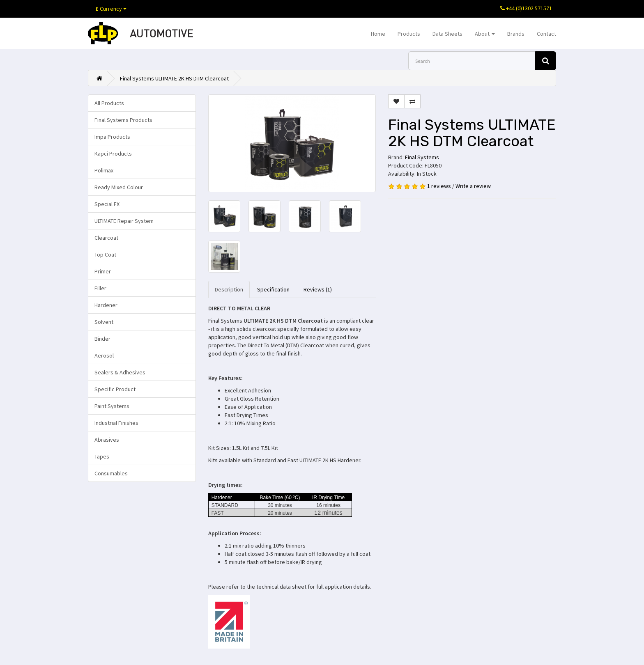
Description (229, 289)
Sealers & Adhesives (120, 372)
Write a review (473, 186)
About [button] (485, 34)
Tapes (102, 456)
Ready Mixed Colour (119, 187)
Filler (100, 288)
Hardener (106, 305)
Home (378, 34)
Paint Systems (112, 406)
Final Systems (422, 157)
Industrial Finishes (116, 423)
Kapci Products (113, 154)
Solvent (104, 322)
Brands (516, 34)
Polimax (104, 170)
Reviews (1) (318, 289)
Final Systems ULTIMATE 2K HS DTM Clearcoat (174, 78)
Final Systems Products (123, 120)
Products (409, 34)
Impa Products (112, 137)
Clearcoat (106, 238)
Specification (273, 289)
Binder (102, 339)
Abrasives (107, 440)
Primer (103, 271)
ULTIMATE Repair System (124, 221)
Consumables (111, 473)
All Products (109, 103)
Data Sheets (447, 34)
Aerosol (104, 355)
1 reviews (439, 186)
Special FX (107, 204)
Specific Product (115, 389)
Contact (546, 34)
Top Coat (105, 255)
